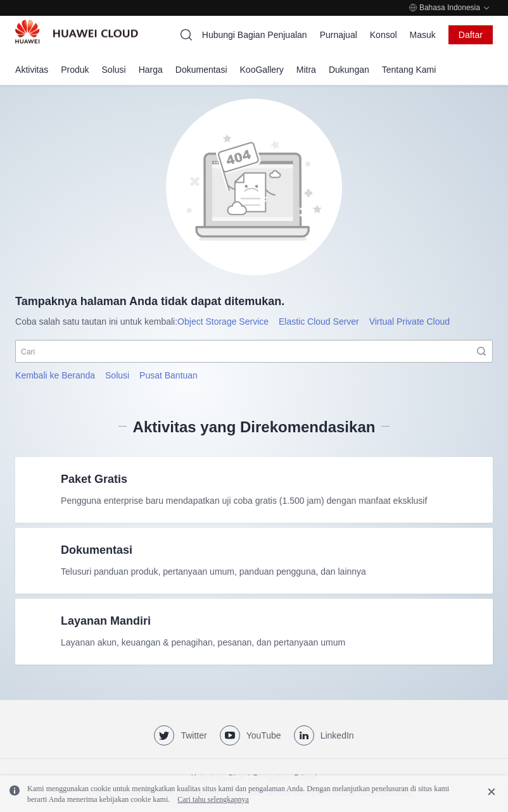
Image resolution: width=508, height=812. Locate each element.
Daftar (471, 35)
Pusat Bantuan (168, 375)
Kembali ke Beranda (55, 375)
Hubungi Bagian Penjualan (255, 35)
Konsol (384, 35)
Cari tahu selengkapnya (213, 799)
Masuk (423, 35)
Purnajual (339, 35)
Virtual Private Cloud (410, 322)
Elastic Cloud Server (319, 322)
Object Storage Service (223, 322)
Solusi (117, 375)
